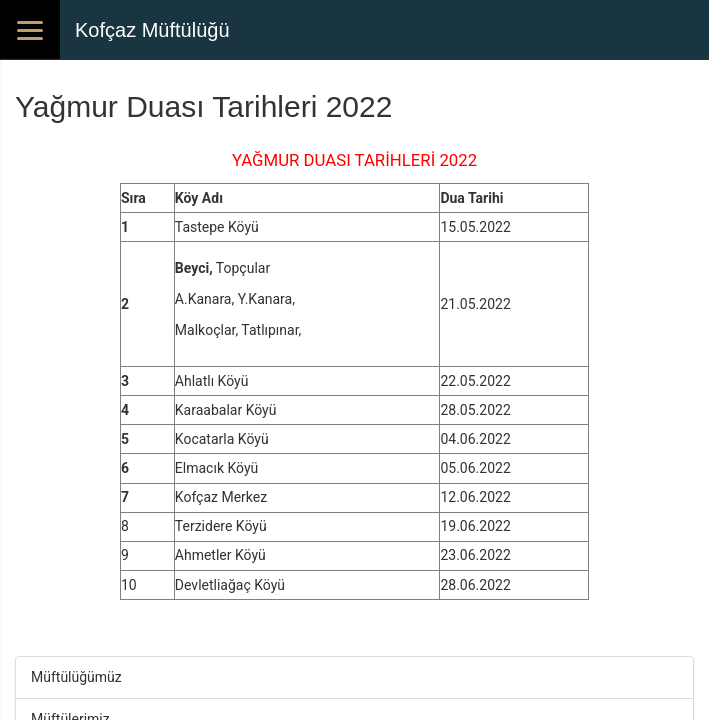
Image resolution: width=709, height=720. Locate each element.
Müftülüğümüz (76, 677)
